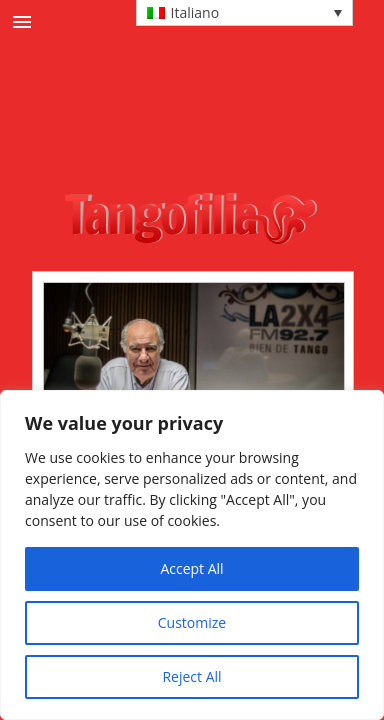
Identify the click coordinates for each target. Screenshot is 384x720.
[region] (192, 555)
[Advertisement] (213, 139)
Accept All (191, 568)
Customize (192, 622)
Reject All (191, 676)
